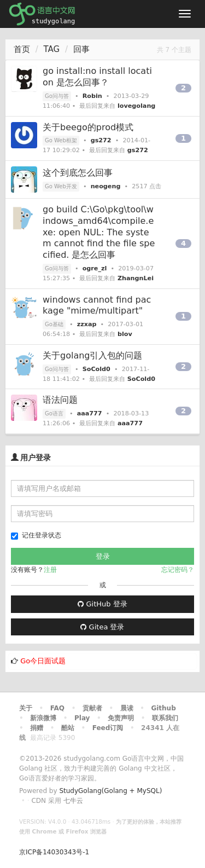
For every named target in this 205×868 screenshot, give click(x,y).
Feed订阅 (108, 728)
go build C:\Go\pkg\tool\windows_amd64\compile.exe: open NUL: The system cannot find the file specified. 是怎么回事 (99, 232)
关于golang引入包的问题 (93, 355)
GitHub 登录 (102, 604)
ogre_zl (95, 268)
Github (163, 708)
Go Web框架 (61, 140)
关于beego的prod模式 (88, 127)
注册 (50, 570)
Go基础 (54, 324)
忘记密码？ (178, 570)
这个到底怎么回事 (78, 173)
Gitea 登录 (102, 627)
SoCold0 (96, 369)
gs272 (101, 140)
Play (82, 718)
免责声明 (121, 718)
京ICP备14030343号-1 (54, 852)
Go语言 (54, 413)
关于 (26, 708)
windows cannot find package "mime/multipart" (97, 305)
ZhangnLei (136, 278)
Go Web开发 (61, 186)
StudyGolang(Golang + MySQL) (110, 791)
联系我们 (165, 718)
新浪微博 (43, 718)
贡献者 (92, 708)
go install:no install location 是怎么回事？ (97, 77)
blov (125, 334)
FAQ (57, 708)
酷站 (68, 728)
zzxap (87, 324)
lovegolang (136, 106)
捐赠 (37, 728)
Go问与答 (57, 96)
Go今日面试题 (43, 661)
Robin (92, 96)
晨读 (127, 708)
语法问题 (60, 400)
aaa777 (90, 413)
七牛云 (73, 801)
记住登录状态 (36, 536)
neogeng (106, 186)
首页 (22, 49)
